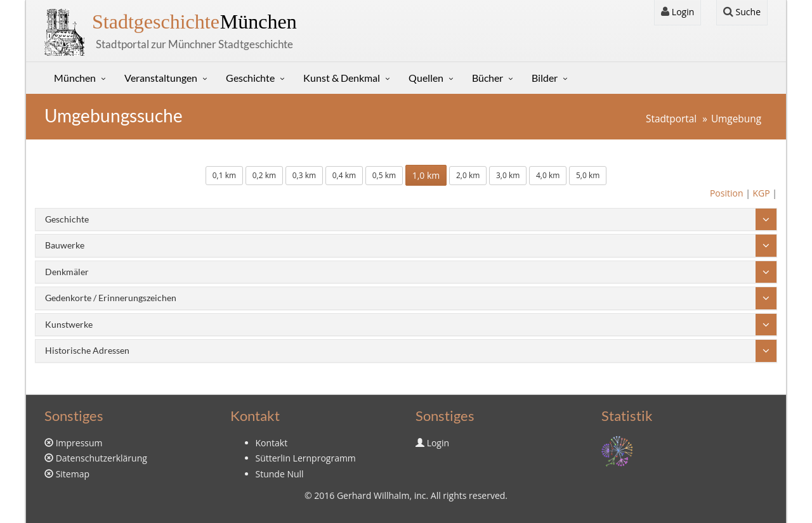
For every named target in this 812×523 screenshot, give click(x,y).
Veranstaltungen (161, 78)
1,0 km (426, 175)
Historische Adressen (87, 350)
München (194, 22)
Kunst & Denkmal (342, 78)
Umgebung (736, 119)
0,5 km (384, 175)
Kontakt (272, 443)
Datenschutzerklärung (101, 458)
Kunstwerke (69, 324)
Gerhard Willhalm (373, 495)
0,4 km (344, 175)
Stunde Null (280, 474)
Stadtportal (671, 119)
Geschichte (250, 78)
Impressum (79, 443)
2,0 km (468, 175)
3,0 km (508, 175)
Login (678, 12)
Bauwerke (65, 245)
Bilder (545, 78)
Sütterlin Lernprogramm (306, 458)
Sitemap (73, 474)
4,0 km (548, 175)
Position (727, 193)
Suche (742, 12)
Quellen (426, 78)
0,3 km (304, 175)
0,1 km (224, 175)
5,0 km (588, 175)
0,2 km (264, 175)
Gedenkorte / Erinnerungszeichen (111, 298)
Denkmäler (67, 272)
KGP (761, 193)
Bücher (488, 78)
